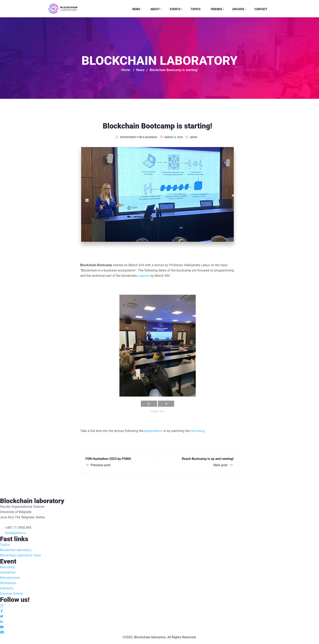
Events (175, 9)
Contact (261, 9)
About (155, 9)
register (144, 276)
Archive (238, 9)
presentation (153, 431)
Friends (216, 9)
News (136, 9)
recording (197, 431)
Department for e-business (139, 137)
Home (126, 70)
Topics (196, 9)
